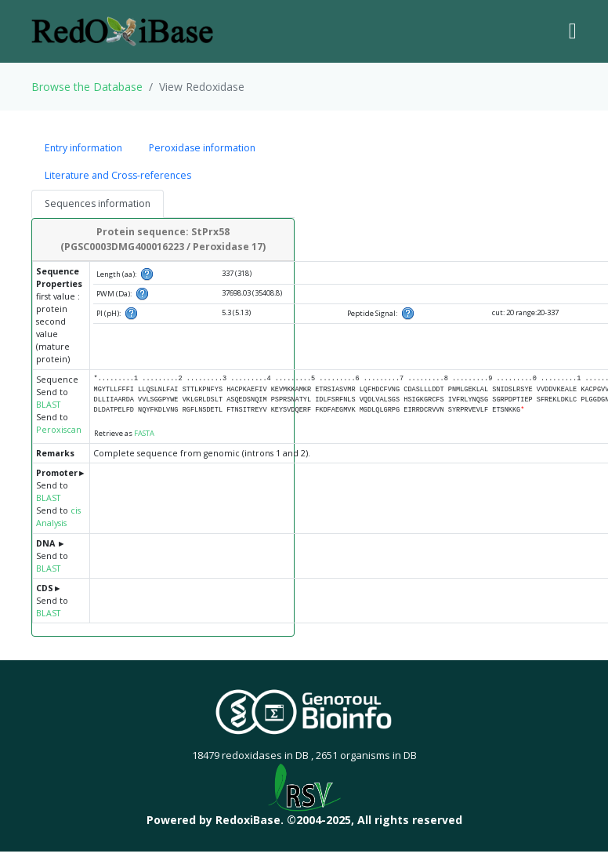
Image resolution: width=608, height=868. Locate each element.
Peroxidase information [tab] (202, 148)
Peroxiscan (59, 430)
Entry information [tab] (83, 148)
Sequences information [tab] (98, 203)
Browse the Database (87, 87)
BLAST (48, 405)
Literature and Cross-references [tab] (118, 175)
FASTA (144, 433)
